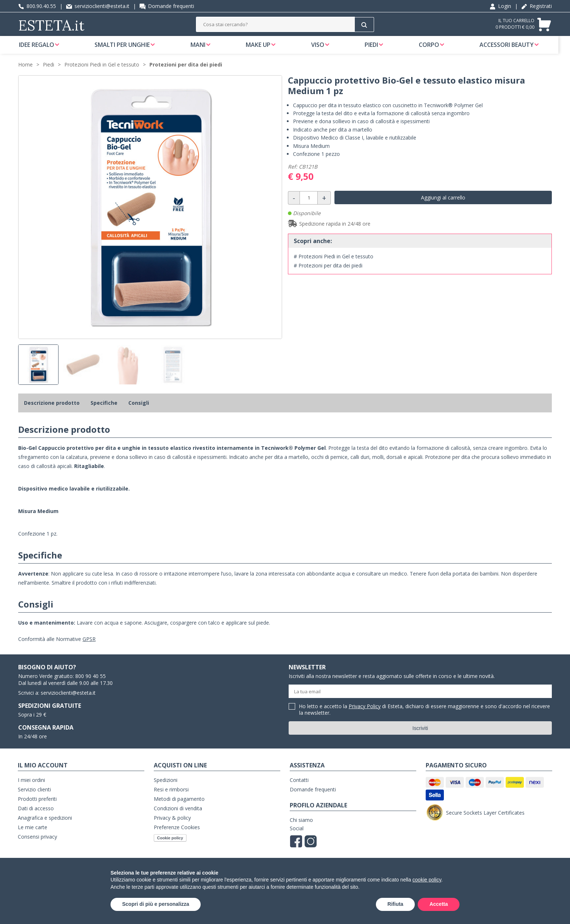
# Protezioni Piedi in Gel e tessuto (334, 265)
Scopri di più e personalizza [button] (156, 904)
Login (500, 6)
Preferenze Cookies (177, 836)
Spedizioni (166, 789)
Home (25, 73)
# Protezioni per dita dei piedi (328, 274)
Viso (323, 49)
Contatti (299, 789)
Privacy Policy (365, 715)
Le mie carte (33, 836)
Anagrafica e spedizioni (45, 826)
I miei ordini (31, 789)
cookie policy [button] (427, 880)
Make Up (264, 49)
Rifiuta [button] (396, 904)
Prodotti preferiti (37, 808)
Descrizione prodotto (52, 411)
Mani (203, 49)
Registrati (537, 6)
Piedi (376, 49)
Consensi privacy (37, 845)
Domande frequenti (167, 6)
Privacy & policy (172, 826)
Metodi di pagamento (179, 808)
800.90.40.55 (37, 6)
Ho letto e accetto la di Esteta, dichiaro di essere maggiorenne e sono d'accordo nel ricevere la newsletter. (425, 719)
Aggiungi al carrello (443, 207)
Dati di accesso (36, 817)
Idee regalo (42, 49)
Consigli (139, 411)
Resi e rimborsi (171, 798)
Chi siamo (301, 829)
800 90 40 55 (91, 685)
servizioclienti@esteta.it (98, 6)
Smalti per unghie (128, 49)
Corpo (434, 49)
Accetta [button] (439, 904)
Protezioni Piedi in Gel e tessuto (102, 73)
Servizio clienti (34, 798)
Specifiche (104, 411)
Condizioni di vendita (178, 817)
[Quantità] (309, 207)
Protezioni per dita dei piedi (186, 73)
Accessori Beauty (511, 49)
